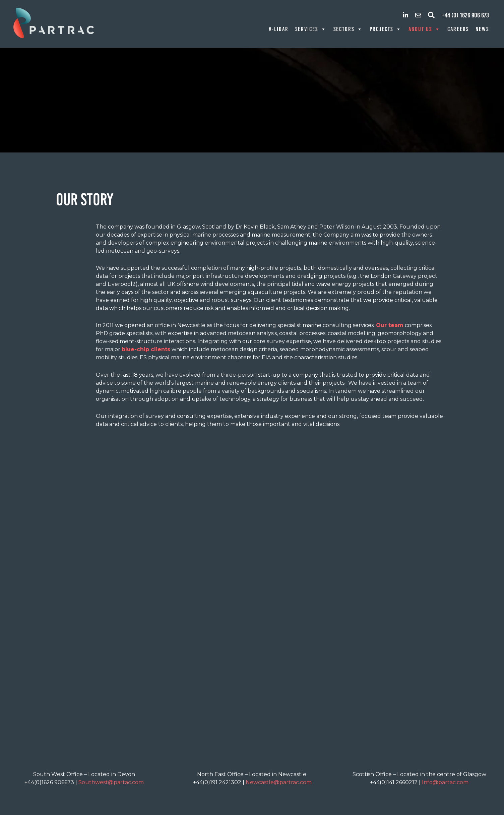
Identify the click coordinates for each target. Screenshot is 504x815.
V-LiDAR (279, 29)
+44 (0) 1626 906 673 (465, 15)
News (482, 29)
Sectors (348, 29)
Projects (386, 29)
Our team (390, 325)
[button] (431, 15)
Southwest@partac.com (111, 782)
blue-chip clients (146, 349)
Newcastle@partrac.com (279, 782)
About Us (425, 29)
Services (311, 29)
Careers (458, 29)
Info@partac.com (445, 782)
